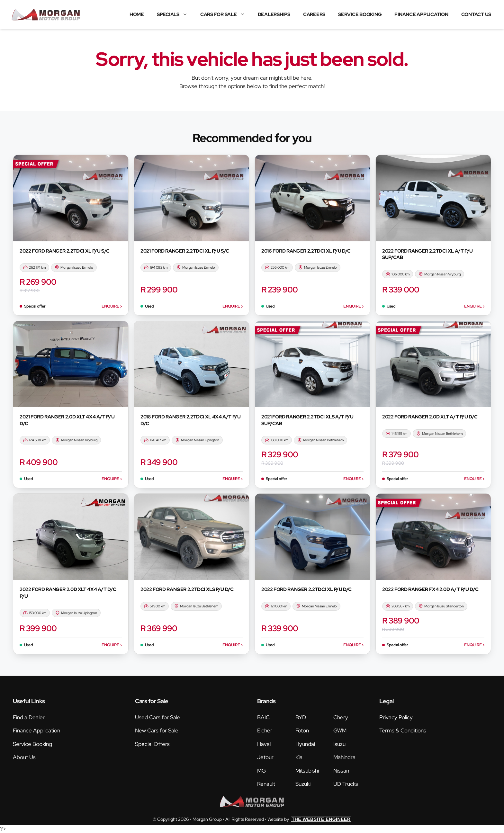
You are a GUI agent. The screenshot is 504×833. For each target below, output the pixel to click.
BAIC (263, 717)
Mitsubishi (307, 771)
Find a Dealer (29, 717)
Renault (266, 784)
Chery (341, 717)
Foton (302, 730)
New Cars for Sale (157, 730)
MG (261, 771)
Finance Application (421, 14)
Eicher (265, 730)
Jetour (265, 757)
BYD (301, 717)
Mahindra (344, 757)
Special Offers (152, 744)
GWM (340, 730)
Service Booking (360, 14)
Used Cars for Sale (158, 717)
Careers (314, 14)
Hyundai (305, 744)
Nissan (341, 771)
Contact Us (476, 14)
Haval (264, 744)
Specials (175, 14)
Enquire (112, 306)
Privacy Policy (396, 717)
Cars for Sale (226, 14)
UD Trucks (346, 784)
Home (137, 14)
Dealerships (274, 14)
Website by (310, 819)
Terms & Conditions (403, 730)
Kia (299, 757)
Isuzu (339, 744)
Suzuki (303, 784)
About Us (24, 757)
